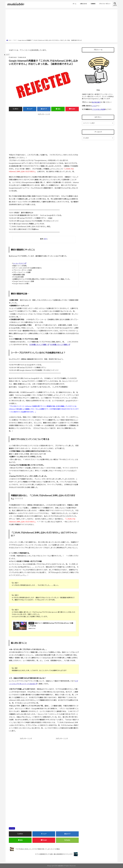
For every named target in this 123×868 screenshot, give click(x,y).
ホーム (74, 4)
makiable (60, 866)
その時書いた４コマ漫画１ (38, 345)
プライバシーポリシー (105, 4)
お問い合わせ (83, 4)
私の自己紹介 (96, 102)
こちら (94, 106)
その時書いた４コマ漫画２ (59, 345)
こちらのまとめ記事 (98, 109)
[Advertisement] (62, 25)
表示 (46, 239)
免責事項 (93, 4)
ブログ (13, 828)
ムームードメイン (19, 263)
